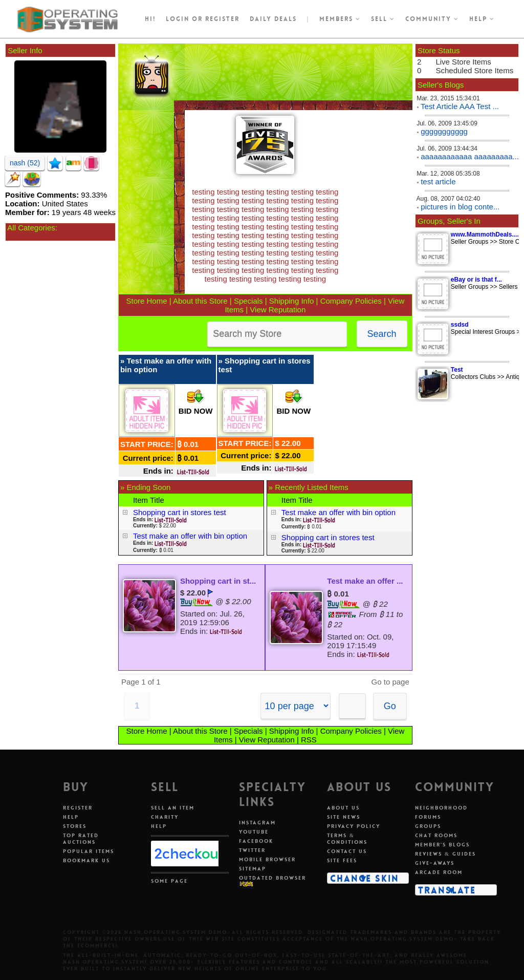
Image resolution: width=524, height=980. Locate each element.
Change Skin (365, 878)
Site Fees (342, 860)
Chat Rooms (436, 835)
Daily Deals (273, 19)
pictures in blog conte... (460, 207)
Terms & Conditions (347, 839)
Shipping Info (292, 301)
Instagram (257, 823)
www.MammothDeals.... (485, 235)
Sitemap (253, 869)
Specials (248, 301)
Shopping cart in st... (218, 581)
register (222, 19)
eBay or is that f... (476, 280)
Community (432, 19)
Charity (165, 817)
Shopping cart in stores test (180, 512)
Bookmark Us (86, 860)
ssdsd (460, 325)
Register (78, 808)
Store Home (147, 301)
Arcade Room (439, 872)
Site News (344, 817)
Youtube (254, 832)
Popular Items (89, 851)
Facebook (256, 841)
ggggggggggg (444, 131)
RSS (309, 740)
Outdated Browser (272, 878)
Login (178, 19)
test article (438, 182)
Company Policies (351, 301)
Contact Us (347, 851)
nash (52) (25, 163)
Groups (428, 826)
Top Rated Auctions (81, 839)
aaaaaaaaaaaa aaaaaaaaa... (470, 156)
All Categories (31, 228)
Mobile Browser (267, 859)
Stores (75, 826)
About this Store (200, 301)
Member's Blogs (442, 845)
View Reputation (278, 310)
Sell (383, 19)
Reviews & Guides (445, 854)
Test (457, 370)
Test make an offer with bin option (190, 536)
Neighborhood (441, 808)
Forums (428, 817)
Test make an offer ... (365, 581)
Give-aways (435, 863)
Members (340, 19)
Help (482, 19)
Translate (447, 890)
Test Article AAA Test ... (460, 106)
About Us (343, 808)
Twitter (252, 850)
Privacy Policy (354, 826)
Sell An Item (173, 808)
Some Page (169, 881)
